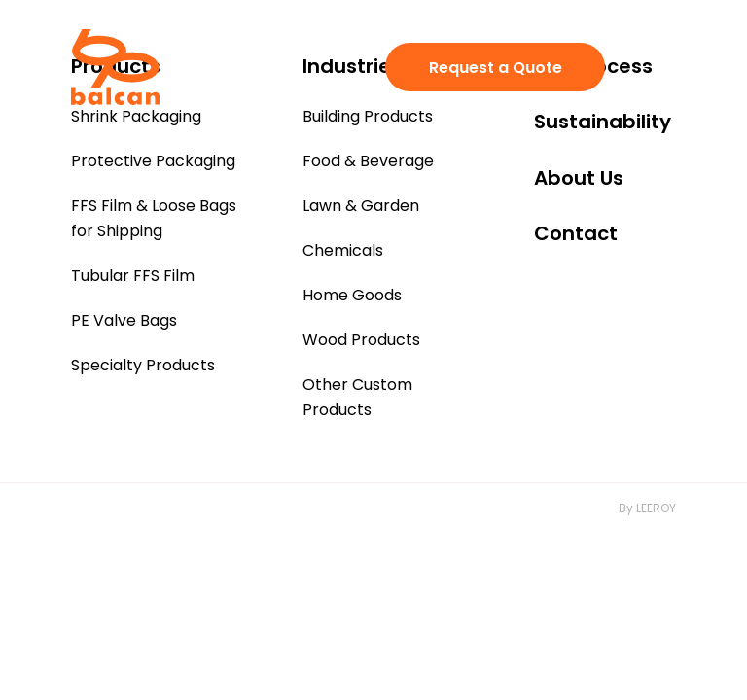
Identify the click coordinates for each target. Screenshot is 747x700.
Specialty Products (143, 365)
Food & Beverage (368, 161)
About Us (579, 178)
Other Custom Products (357, 397)
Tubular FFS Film (133, 276)
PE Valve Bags (124, 320)
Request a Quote (496, 68)
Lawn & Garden (361, 206)
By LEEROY (647, 508)
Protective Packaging (153, 161)
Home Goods (352, 295)
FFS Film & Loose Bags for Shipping (154, 218)
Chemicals (343, 250)
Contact (576, 233)
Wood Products (361, 340)
